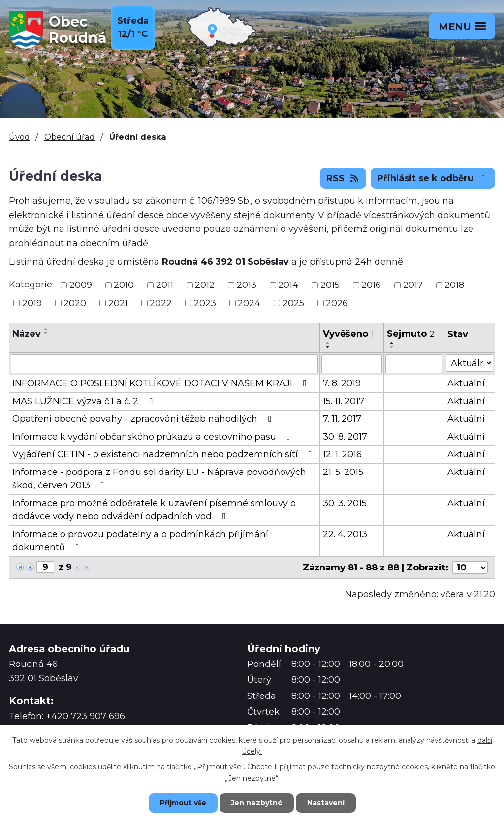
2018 (454, 285)
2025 (293, 303)
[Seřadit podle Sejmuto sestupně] (392, 347)
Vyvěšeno (348, 334)
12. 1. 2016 (342, 454)
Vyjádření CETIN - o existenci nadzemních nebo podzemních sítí (164, 454)
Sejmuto (411, 334)
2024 (249, 303)
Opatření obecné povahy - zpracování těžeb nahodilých (144, 419)
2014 (288, 285)
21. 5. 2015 (343, 472)
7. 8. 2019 (342, 383)
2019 (32, 303)
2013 (247, 285)
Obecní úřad (70, 137)
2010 (124, 285)
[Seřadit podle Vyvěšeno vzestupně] (328, 343)
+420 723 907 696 (85, 716)
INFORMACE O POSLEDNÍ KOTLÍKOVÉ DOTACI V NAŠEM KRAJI (161, 383)
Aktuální (466, 383)
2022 (161, 303)
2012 (205, 285)
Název (27, 334)
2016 (371, 285)
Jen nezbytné (257, 803)
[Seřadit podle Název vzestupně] (46, 329)
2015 (330, 285)
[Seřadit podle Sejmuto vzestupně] (392, 343)
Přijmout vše (183, 803)
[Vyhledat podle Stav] (470, 363)
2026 (337, 303)
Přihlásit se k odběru (433, 178)
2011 (165, 285)
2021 (118, 303)
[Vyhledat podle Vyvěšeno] (352, 364)
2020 (75, 303)
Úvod (19, 137)
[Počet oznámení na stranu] (470, 568)
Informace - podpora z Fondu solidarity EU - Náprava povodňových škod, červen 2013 (159, 479)
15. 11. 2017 (344, 401)
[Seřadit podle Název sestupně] (46, 333)
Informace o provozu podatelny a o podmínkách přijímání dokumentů (140, 541)
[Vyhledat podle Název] (164, 364)
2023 (205, 303)
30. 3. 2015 (345, 503)
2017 (413, 285)
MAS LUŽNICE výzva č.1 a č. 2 (84, 401)
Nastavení (326, 803)
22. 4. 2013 (345, 534)
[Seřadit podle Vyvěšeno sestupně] (328, 347)
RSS (343, 178)
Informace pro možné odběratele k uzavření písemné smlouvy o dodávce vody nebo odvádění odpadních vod (154, 510)
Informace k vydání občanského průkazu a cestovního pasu (153, 437)
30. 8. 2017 (345, 437)
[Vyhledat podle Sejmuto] (414, 364)
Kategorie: (31, 285)
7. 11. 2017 (342, 419)
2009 (81, 285)
